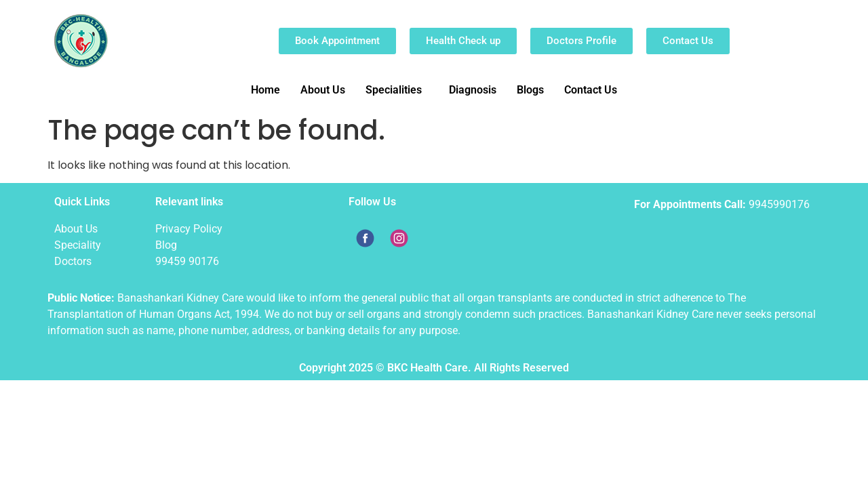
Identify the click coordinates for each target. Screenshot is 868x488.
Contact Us (591, 90)
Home (265, 90)
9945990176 (779, 204)
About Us (323, 90)
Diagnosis (473, 90)
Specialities (394, 90)
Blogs (530, 90)
